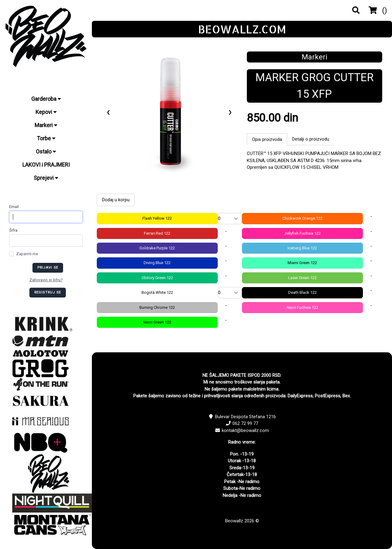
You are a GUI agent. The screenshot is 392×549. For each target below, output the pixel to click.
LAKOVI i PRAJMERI (46, 165)
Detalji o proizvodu (311, 139)
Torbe (46, 138)
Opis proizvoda (267, 139)
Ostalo (46, 151)
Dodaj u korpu (116, 200)
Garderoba (46, 99)
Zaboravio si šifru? (46, 280)
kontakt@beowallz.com (245, 430)
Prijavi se (48, 268)
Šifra (13, 230)
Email (14, 207)
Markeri (46, 125)
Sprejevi (46, 178)
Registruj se (48, 292)
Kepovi (46, 112)
